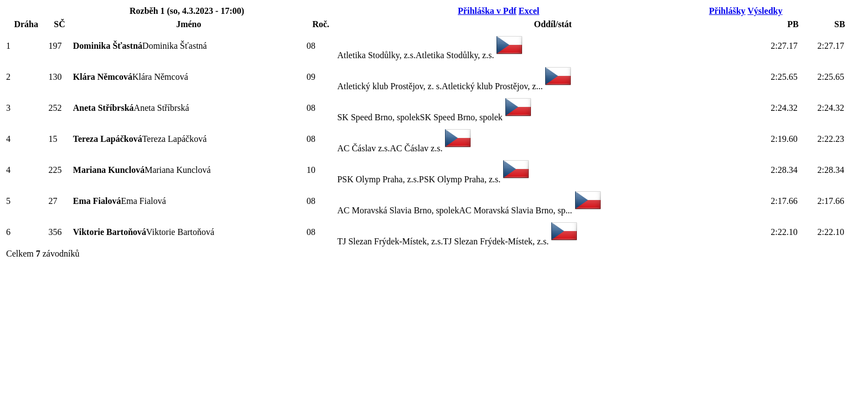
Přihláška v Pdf (487, 11)
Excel (529, 11)
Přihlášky (727, 11)
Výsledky (765, 11)
